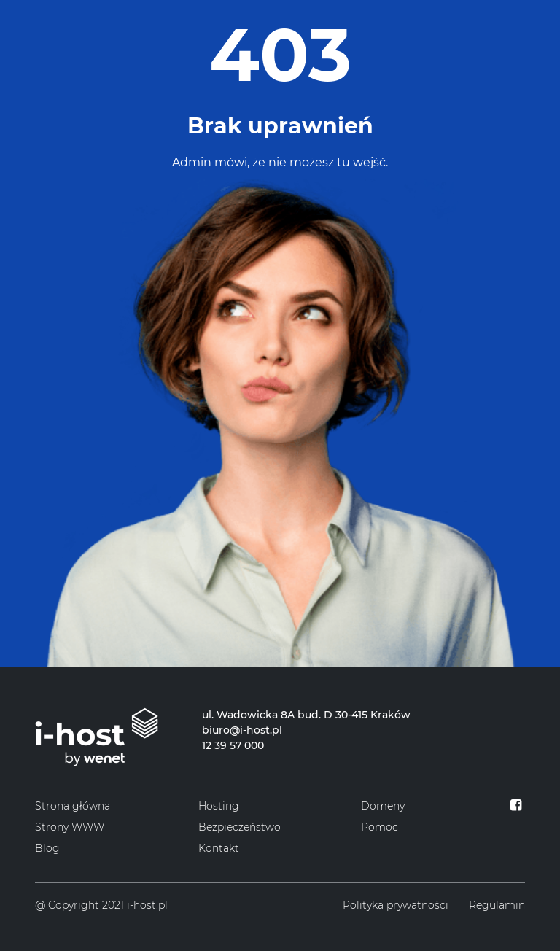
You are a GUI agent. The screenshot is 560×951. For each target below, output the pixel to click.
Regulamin (497, 905)
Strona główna (73, 806)
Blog (47, 848)
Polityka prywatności (396, 905)
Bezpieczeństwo (240, 827)
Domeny (383, 806)
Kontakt (219, 848)
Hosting (219, 806)
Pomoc (380, 827)
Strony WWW (70, 827)
